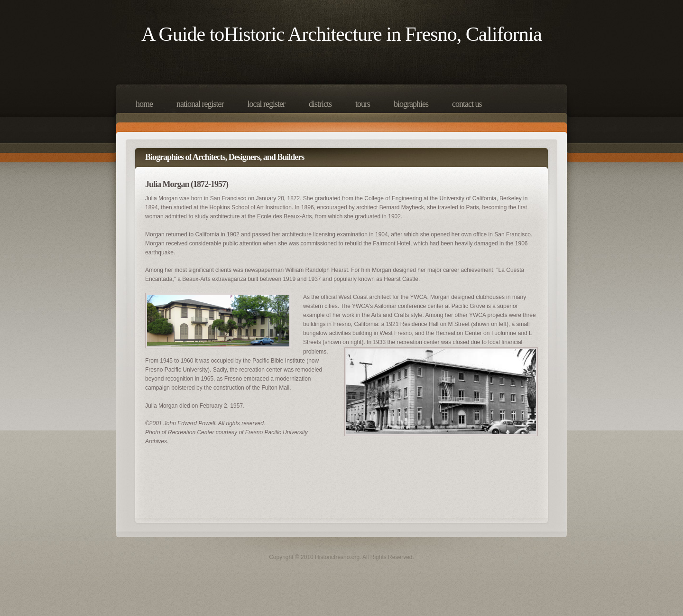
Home (144, 104)
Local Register (266, 104)
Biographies (411, 104)
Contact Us (467, 104)
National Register (200, 104)
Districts (320, 104)
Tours (363, 104)
